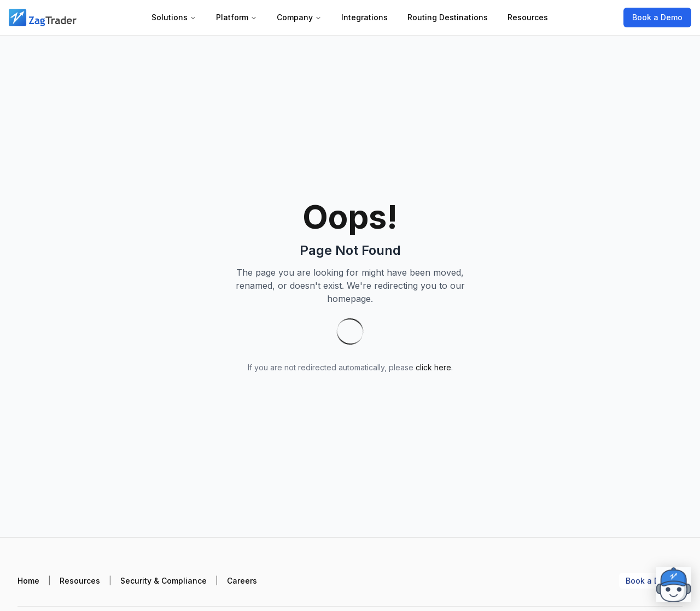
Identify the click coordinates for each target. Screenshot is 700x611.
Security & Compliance (164, 581)
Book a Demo (657, 17)
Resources (528, 17)
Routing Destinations (448, 17)
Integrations (364, 17)
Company (299, 17)
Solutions (174, 17)
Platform (237, 17)
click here (433, 367)
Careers (242, 581)
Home (28, 581)
